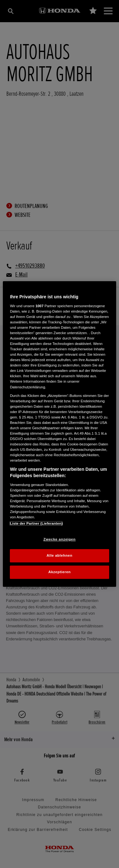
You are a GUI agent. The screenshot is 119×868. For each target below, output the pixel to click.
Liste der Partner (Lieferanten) (36, 523)
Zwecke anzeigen (60, 539)
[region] (59, 434)
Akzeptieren (60, 572)
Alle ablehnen (60, 555)
